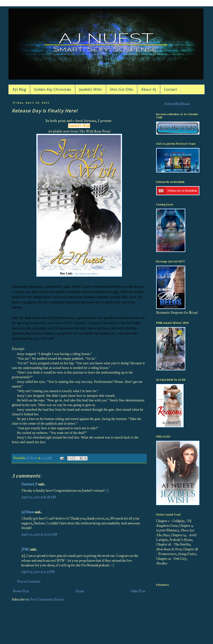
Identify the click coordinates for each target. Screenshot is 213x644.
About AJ (149, 89)
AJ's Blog (19, 89)
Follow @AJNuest (177, 104)
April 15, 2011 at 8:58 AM (39, 497)
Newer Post (21, 591)
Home (80, 591)
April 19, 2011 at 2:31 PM (38, 572)
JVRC (25, 549)
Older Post (138, 591)
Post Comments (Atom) (47, 599)
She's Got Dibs (121, 89)
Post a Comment (29, 581)
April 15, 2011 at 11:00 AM (39, 534)
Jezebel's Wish (90, 89)
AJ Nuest (28, 512)
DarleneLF (29, 484)
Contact (171, 89)
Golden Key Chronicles (53, 89)
